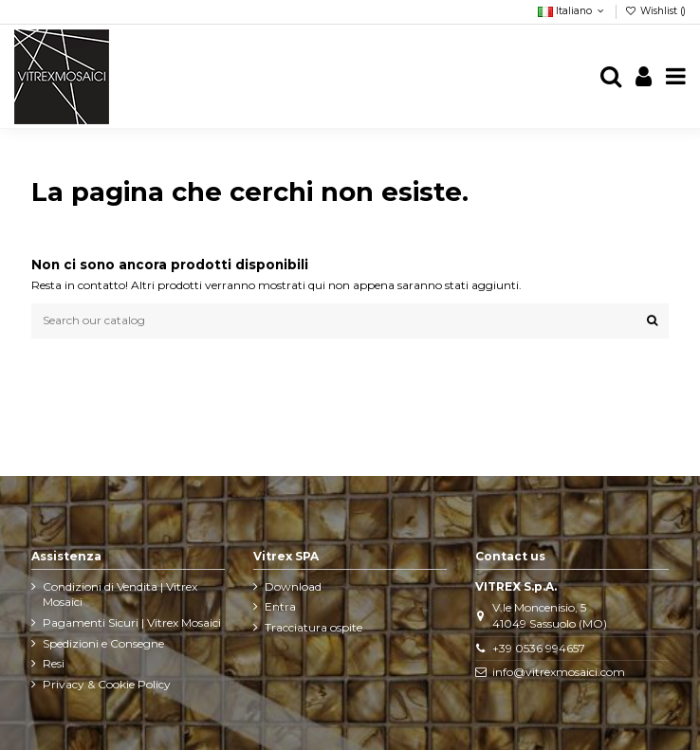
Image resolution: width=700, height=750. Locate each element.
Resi (54, 663)
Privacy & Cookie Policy (107, 684)
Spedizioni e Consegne (103, 643)
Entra (280, 606)
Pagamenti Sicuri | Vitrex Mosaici (132, 622)
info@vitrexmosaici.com (559, 672)
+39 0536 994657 (539, 648)
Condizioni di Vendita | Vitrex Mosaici (120, 595)
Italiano (572, 11)
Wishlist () (655, 11)
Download (293, 586)
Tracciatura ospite (313, 627)
